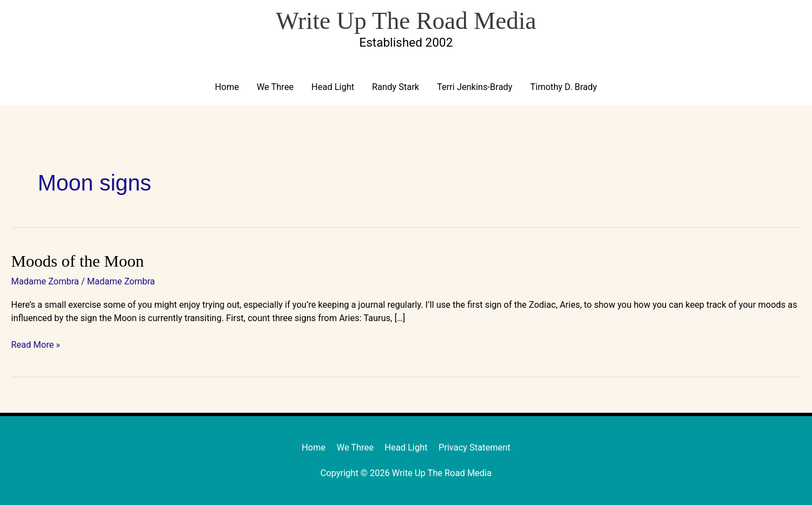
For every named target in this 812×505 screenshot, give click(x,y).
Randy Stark (395, 87)
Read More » (36, 344)
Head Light (333, 87)
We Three (275, 87)
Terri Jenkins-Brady (475, 87)
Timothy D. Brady (563, 87)
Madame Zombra (45, 281)
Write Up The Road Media (406, 21)
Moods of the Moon (77, 261)
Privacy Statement (474, 447)
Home (227, 87)
